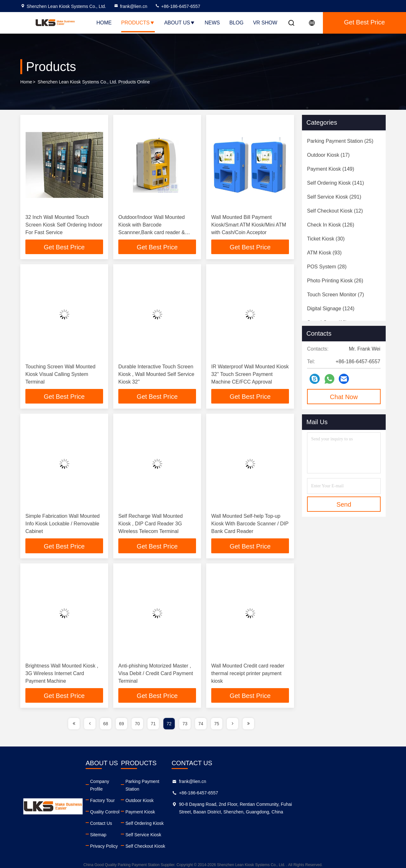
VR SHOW (265, 23)
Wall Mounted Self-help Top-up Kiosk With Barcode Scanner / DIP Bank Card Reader (250, 525)
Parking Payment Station (220, 784)
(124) (331, 309)
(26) (335, 281)
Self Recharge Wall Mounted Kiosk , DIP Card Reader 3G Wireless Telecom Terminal (151, 525)
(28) (327, 267)
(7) (336, 295)
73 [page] (185, 726)
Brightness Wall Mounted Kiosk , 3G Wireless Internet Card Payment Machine (62, 675)
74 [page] (201, 726)
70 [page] (137, 726)
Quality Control (139, 806)
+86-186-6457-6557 (177, 6)
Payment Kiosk (210, 806)
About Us (180, 23)
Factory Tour (136, 795)
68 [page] (106, 726)
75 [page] (217, 726)
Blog (236, 23)
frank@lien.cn (130, 6)
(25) (340, 141)
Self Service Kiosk (213, 829)
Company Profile (141, 784)
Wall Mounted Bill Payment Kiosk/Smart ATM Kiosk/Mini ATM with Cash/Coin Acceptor (249, 225)
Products (138, 23)
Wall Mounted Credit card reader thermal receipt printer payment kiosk (248, 675)
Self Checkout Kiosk (215, 841)
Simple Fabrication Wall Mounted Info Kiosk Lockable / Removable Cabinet (62, 525)
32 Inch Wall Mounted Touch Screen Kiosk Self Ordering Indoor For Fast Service (64, 225)
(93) (324, 253)
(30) (326, 239)
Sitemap (132, 829)
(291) (334, 197)
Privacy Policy (138, 841)
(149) (331, 169)
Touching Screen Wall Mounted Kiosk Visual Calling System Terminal (60, 375)
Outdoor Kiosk (210, 795)
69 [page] (121, 726)
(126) (331, 225)
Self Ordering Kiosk (215, 818)
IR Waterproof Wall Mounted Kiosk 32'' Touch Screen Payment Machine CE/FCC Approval (250, 375)
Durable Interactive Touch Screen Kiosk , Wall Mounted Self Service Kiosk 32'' (156, 375)
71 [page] (153, 726)
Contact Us (135, 818)
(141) (336, 183)
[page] (74, 726)
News (212, 23)
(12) (335, 211)
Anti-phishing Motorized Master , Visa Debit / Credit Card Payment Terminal (156, 675)
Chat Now (344, 397)
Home (104, 23)
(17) (328, 155)
